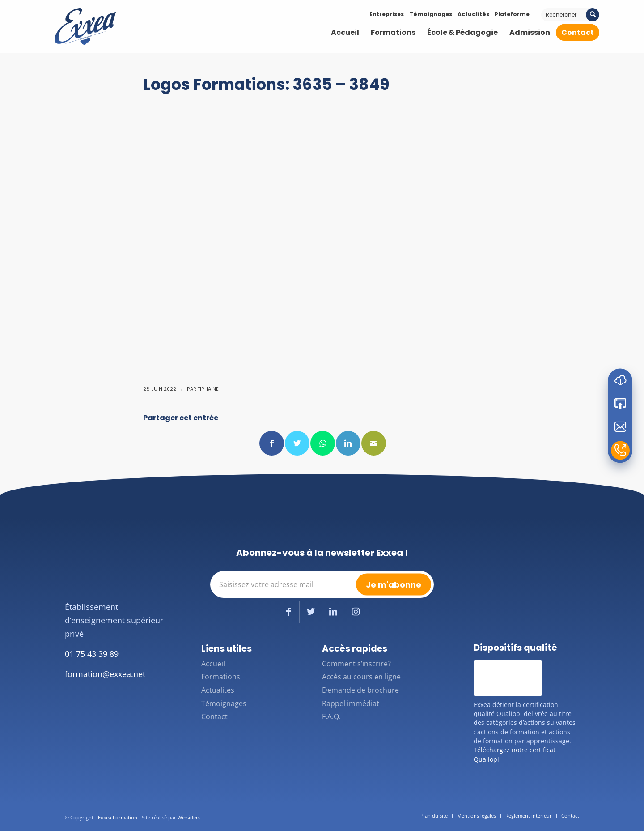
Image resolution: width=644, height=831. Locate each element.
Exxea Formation (118, 817)
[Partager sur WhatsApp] (323, 443)
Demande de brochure (360, 690)
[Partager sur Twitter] (297, 443)
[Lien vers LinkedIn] (333, 612)
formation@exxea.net (105, 674)
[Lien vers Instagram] (356, 612)
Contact (214, 716)
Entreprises (387, 14)
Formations (221, 677)
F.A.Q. (331, 716)
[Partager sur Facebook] (272, 443)
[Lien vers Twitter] (311, 612)
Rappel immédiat (351, 703)
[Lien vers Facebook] (288, 612)
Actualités (473, 14)
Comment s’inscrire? (356, 664)
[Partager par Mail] (374, 443)
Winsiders (189, 817)
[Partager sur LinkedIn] (348, 443)
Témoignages (431, 14)
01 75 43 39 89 (92, 654)
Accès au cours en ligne (361, 677)
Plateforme (512, 14)
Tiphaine (208, 389)
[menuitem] (345, 33)
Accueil (213, 664)
